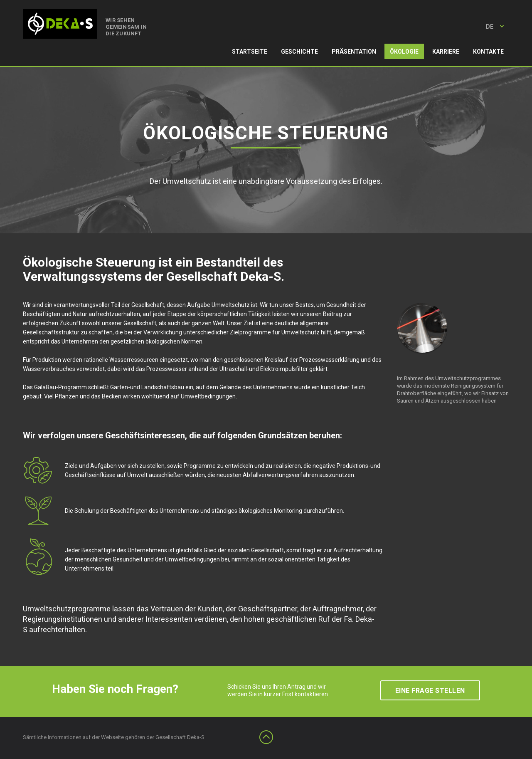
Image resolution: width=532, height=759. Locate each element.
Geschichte (299, 52)
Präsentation (354, 52)
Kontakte (488, 52)
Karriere (446, 52)
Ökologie (404, 52)
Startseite (250, 52)
